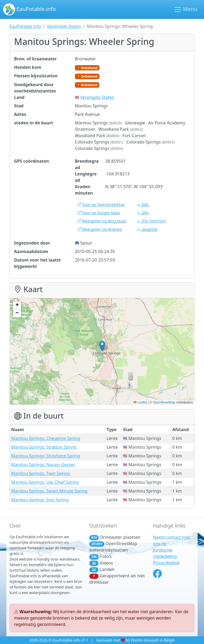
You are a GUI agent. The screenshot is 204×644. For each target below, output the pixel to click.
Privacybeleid (166, 563)
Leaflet (140, 402)
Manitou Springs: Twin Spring (41, 473)
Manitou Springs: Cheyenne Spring (46, 438)
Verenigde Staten (64, 26)
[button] (102, 346)
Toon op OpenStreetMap (101, 205)
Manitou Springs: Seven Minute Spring (49, 491)
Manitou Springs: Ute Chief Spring (45, 482)
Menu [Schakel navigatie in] (186, 9)
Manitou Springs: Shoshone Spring (46, 456)
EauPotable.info (29, 9)
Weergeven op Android (100, 229)
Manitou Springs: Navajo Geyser (43, 465)
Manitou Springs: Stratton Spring (44, 447)
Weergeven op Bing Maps (102, 221)
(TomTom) (151, 221)
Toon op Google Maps (99, 213)
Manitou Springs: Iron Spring (40, 500)
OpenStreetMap (164, 402)
